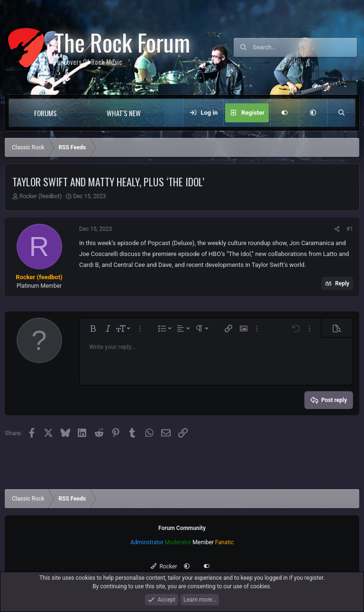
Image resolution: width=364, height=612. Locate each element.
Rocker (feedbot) (41, 196)
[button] (76, 113)
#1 (350, 229)
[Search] (305, 47)
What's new (124, 113)
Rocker (164, 566)
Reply (342, 283)
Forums (45, 113)
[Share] (337, 229)
